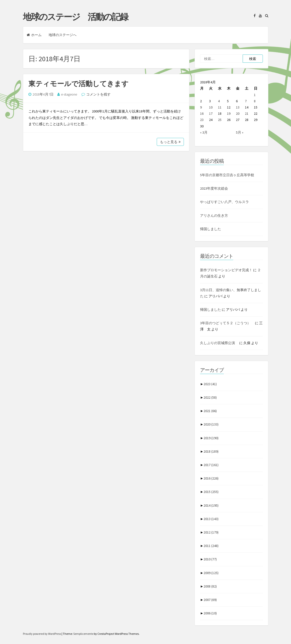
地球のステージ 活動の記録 (75, 17)
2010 (210, 559)
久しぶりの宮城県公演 (219, 343)
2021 (210, 411)
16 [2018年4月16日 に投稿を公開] (202, 113)
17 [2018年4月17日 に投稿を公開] (211, 113)
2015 (211, 492)
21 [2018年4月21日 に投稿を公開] (247, 113)
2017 (211, 465)
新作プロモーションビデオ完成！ (226, 270)
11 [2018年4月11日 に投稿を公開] (220, 107)
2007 (210, 600)
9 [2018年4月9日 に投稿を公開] (201, 107)
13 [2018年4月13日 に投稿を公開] (238, 107)
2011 (211, 546)
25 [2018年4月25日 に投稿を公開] (220, 120)
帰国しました (211, 229)
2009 (211, 573)
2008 (210, 586)
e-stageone (69, 94)
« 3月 (204, 132)
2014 (211, 505)
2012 (211, 532)
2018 (211, 451)
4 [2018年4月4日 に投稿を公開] (219, 101)
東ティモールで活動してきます (78, 84)
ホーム (34, 35)
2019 (211, 438)
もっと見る (170, 142)
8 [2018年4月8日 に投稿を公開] (255, 101)
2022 (210, 397)
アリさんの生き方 (214, 215)
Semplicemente (83, 634)
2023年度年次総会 (214, 188)
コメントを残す (98, 94)
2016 (211, 478)
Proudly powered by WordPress (42, 634)
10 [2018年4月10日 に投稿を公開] (211, 107)
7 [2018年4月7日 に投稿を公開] (246, 101)
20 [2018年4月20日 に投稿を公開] (238, 113)
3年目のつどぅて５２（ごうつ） (227, 323)
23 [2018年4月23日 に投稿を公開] (202, 120)
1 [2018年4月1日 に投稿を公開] (255, 95)
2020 (211, 424)
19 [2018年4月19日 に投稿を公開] (229, 113)
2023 (210, 384)
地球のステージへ (63, 35)
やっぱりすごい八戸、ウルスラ (224, 202)
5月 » (240, 132)
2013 (211, 519)
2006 (210, 613)
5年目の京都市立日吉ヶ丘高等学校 (227, 175)
